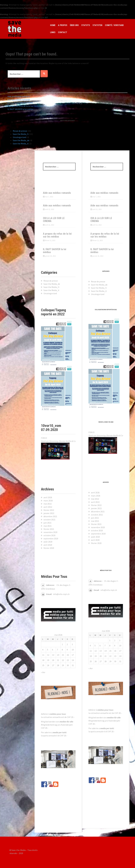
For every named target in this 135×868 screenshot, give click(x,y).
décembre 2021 (98, 511)
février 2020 (96, 543)
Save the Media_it (21, 144)
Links (53, 32)
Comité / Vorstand (114, 25)
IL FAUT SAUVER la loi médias (21, 109)
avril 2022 (95, 502)
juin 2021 (95, 518)
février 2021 (96, 524)
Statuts (86, 25)
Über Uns (74, 25)
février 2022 (96, 505)
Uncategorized (19, 137)
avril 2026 (95, 493)
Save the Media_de (21, 140)
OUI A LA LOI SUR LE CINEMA (20, 103)
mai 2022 (95, 499)
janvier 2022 (96, 508)
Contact (63, 32)
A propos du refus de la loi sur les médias (26, 106)
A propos (63, 25)
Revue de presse (20, 131)
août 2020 (95, 537)
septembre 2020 (98, 534)
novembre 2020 (98, 527)
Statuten (97, 25)
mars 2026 (96, 496)
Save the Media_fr (21, 134)
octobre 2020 (97, 530)
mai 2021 (95, 521)
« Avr (91, 668)
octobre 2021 (97, 515)
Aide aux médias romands (19, 96)
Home (53, 25)
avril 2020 (95, 540)
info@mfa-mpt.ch (109, 590)
